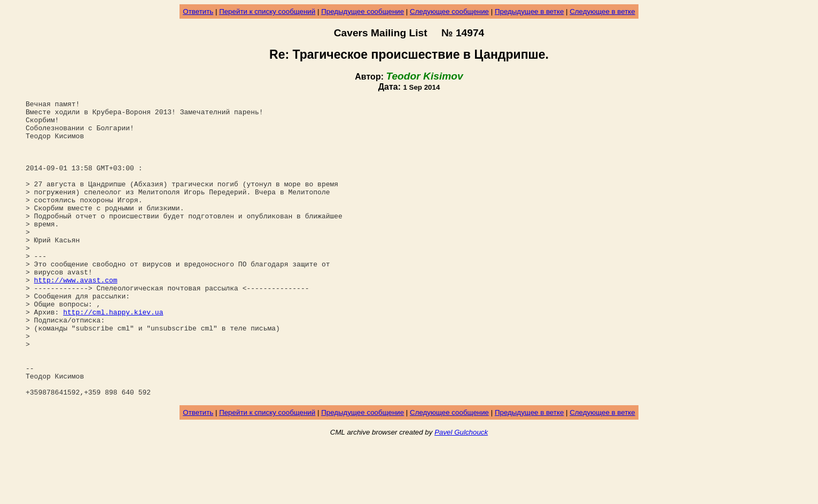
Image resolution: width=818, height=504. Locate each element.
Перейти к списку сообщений (267, 11)
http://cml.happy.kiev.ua (113, 355)
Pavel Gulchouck (461, 491)
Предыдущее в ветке (529, 11)
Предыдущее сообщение (363, 11)
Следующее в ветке (602, 11)
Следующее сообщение (449, 11)
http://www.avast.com (76, 317)
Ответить (198, 11)
